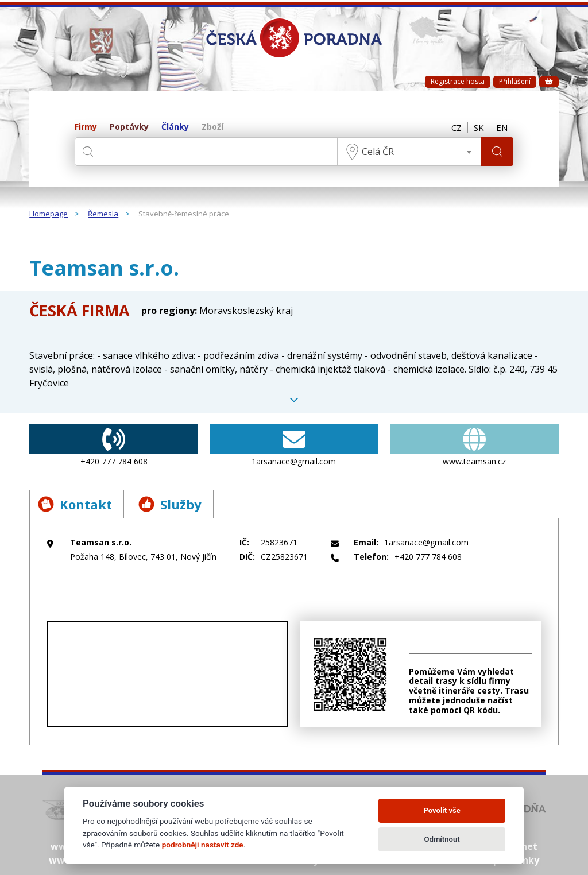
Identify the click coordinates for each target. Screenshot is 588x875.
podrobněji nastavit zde (203, 845)
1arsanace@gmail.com (294, 446)
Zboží (212, 127)
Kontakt (75, 504)
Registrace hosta (458, 81)
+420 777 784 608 (114, 446)
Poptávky (129, 127)
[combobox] (409, 152)
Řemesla (103, 214)
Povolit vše (442, 810)
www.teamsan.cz (474, 446)
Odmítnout (442, 839)
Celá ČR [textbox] (378, 152)
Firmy (86, 127)
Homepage (49, 214)
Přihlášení (515, 81)
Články (175, 127)
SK (479, 127)
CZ (457, 127)
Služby (170, 504)
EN (502, 127)
